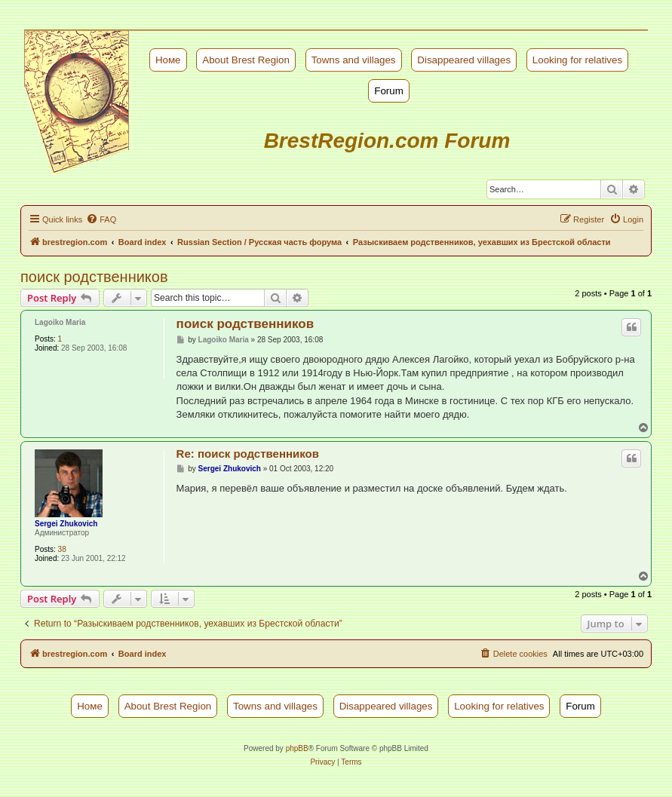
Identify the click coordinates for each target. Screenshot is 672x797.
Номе (168, 60)
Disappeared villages (464, 60)
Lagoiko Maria (60, 322)
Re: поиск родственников (248, 454)
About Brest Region (246, 60)
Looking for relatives (577, 60)
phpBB (297, 748)
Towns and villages (354, 60)
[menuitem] (101, 219)
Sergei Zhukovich (66, 524)
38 (62, 549)
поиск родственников (94, 277)
